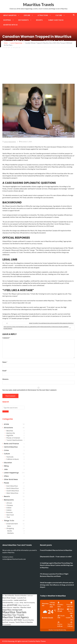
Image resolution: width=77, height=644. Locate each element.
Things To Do (9, 521)
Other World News (11, 479)
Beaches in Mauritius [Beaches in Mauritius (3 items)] (21, 595)
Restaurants (24, 20)
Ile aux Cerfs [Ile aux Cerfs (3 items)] (26, 605)
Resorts (39, 20)
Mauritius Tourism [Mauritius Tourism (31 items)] (14, 612)
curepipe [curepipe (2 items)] (16, 603)
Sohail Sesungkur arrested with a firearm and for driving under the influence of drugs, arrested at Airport (57, 585)
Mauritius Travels (38, 5)
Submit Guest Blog (56, 20)
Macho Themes (41, 641)
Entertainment (12, 524)
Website (5, 379)
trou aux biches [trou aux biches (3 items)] (7, 625)
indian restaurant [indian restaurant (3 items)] (7, 607)
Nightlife (10, 435)
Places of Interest (13, 438)
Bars (9, 526)
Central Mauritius (11, 447)
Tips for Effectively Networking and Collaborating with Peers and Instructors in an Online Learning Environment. (36, 328)
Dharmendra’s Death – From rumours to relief (56, 557)
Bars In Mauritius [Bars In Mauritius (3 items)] (10, 595)
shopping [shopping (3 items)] (12, 622)
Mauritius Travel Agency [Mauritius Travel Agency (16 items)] (16, 617)
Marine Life (11, 433)
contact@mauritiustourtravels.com (14, 559)
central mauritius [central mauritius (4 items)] (8, 602)
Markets (11, 533)
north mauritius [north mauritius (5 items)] (8, 620)
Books (10, 531)
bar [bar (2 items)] (3, 596)
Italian (9, 510)
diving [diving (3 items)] (21, 603)
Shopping (7, 20)
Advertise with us (10, 25)
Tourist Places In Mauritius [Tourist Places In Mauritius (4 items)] (24, 622)
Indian (9, 508)
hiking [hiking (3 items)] (20, 605)
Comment (6, 338)
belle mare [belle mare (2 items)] (30, 596)
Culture (59, 15)
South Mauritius (13, 491)
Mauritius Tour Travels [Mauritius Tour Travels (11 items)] (13, 615)
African (9, 503)
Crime (6, 450)
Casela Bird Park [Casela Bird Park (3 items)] (21, 598)
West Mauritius (12, 493)
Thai (8, 517)
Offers (6, 476)
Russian (10, 512)
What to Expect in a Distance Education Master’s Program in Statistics (51, 323)
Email (5, 371)
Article (6, 424)
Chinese (10, 505)
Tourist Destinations (14, 440)
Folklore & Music (13, 459)
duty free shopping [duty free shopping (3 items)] (29, 603)
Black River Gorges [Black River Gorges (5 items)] (9, 598)
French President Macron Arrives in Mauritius (56, 550)
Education (8, 463)
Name (5, 362)
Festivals (10, 457)
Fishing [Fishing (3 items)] (4, 605)
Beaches (10, 431)
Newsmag (11, 641)
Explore (27, 15)
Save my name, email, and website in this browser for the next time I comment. (30, 390)
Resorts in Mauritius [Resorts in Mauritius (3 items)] (28, 620)
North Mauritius (13, 488)
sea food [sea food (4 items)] (5, 622)
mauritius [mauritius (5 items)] (16, 607)
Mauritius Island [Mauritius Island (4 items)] (26, 607)
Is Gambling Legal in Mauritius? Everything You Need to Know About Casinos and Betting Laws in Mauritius (57, 565)
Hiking (6, 466)
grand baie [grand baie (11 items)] (12, 605)
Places (6, 483)
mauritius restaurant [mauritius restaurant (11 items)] (12, 610)
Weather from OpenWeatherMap (57, 630)
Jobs (6, 469)
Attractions (43, 15)
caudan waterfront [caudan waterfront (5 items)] (20, 600)
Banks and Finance (11, 444)
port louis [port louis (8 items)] (18, 620)
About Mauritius (10, 15)
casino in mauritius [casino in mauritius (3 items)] (8, 600)
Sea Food (10, 515)
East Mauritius (12, 486)
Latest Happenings (10, 142)
